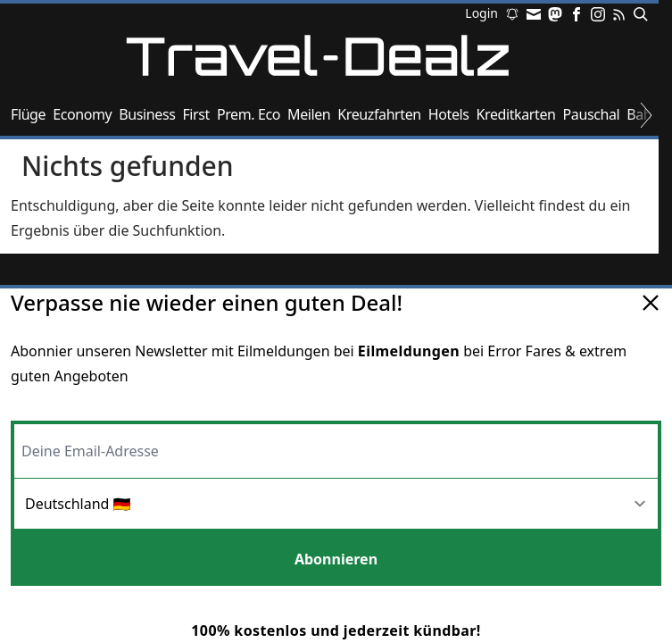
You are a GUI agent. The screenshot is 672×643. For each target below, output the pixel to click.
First (195, 114)
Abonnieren (336, 559)
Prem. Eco (249, 114)
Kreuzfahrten (379, 114)
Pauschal (592, 114)
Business (147, 114)
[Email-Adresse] (336, 449)
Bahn (643, 114)
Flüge (28, 114)
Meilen (309, 114)
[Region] (336, 505)
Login (481, 14)
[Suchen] (637, 14)
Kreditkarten (516, 114)
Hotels (449, 114)
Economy (82, 114)
